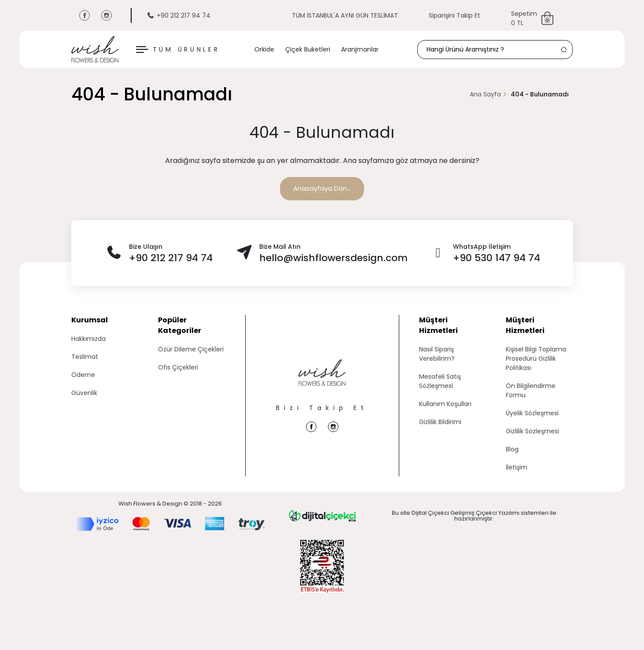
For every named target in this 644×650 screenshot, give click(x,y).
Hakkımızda (88, 339)
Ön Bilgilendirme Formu (531, 390)
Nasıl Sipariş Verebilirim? (437, 354)
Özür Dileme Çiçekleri (191, 349)
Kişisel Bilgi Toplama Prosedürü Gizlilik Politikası (536, 358)
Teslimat (85, 357)
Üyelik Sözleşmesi (532, 413)
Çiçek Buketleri (308, 49)
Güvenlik (84, 393)
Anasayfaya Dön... (322, 188)
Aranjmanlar (360, 49)
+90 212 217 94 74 (179, 15)
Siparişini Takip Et (454, 15)
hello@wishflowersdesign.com (333, 258)
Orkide (264, 49)
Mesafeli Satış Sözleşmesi (440, 381)
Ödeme (83, 375)
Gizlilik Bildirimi (440, 422)
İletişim (517, 467)
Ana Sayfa (485, 94)
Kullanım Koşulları (445, 404)
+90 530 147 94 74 (497, 258)
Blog (512, 449)
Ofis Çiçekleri (178, 367)
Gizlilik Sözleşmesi (532, 431)
